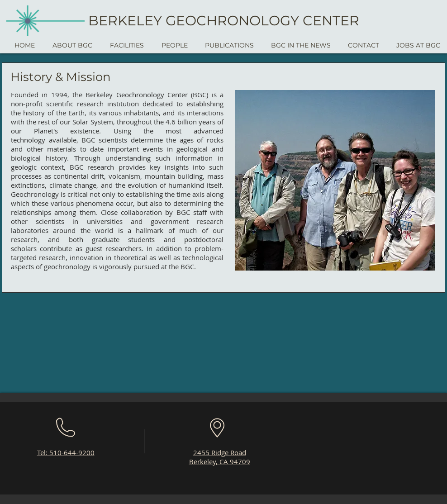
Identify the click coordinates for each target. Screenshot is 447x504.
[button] (72, 45)
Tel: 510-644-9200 (66, 452)
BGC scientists (104, 140)
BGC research (92, 167)
